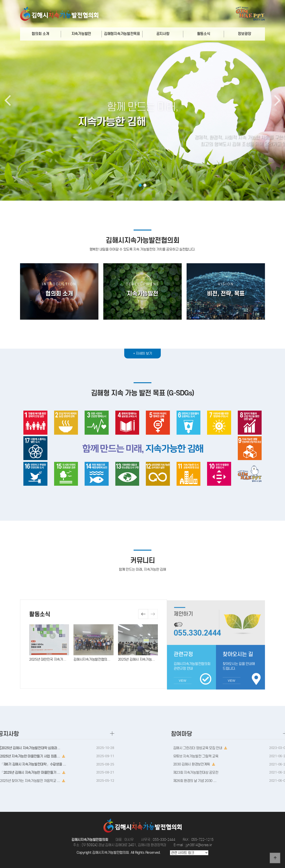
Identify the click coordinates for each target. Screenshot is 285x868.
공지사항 (163, 34)
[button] (140, 185)
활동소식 (204, 34)
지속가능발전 (81, 34)
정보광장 (244, 34)
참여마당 (259, 734)
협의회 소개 (40, 34)
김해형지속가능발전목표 (122, 34)
